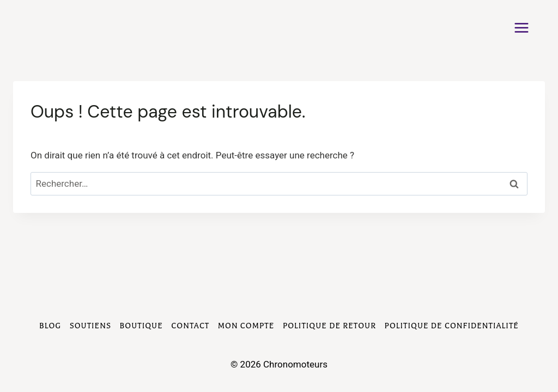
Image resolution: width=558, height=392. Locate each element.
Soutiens (90, 326)
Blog (50, 326)
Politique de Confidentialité (452, 326)
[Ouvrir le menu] (527, 27)
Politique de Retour (329, 326)
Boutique (141, 326)
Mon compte (246, 326)
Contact (190, 326)
